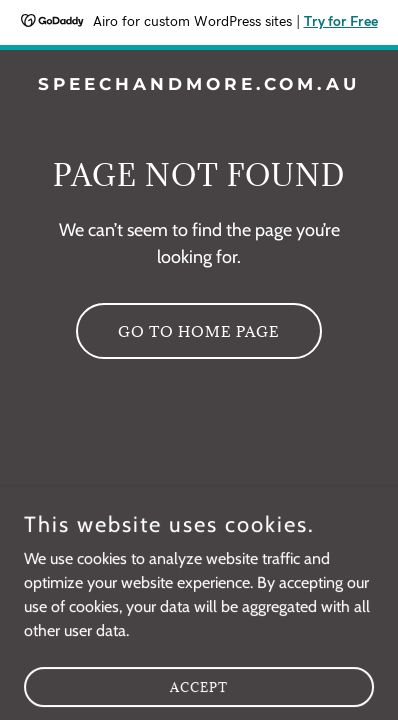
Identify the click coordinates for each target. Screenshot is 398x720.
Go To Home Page (199, 331)
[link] (199, 84)
